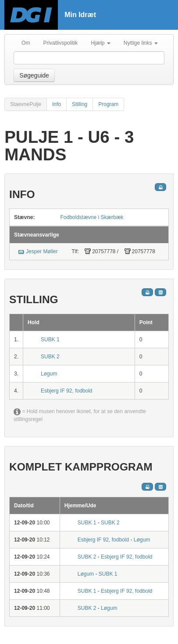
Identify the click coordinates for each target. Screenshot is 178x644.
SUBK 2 (50, 357)
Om (26, 43)
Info (57, 104)
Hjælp (101, 43)
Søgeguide (34, 75)
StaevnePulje (26, 104)
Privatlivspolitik (60, 43)
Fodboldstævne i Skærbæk (92, 217)
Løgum (49, 374)
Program (108, 104)
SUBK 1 (50, 340)
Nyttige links (141, 43)
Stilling (80, 104)
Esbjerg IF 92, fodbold (66, 391)
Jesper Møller (42, 251)
